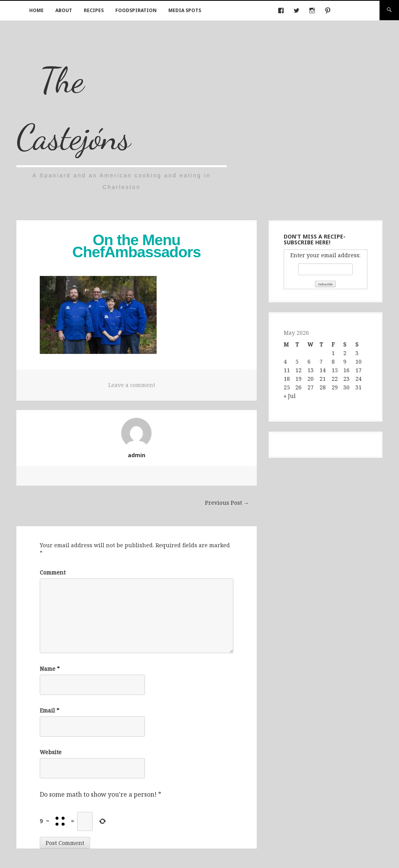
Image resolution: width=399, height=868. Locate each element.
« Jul (290, 396)
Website (51, 752)
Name (50, 669)
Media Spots (185, 10)
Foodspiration (136, 10)
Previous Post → (227, 503)
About (64, 10)
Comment (53, 572)
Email (49, 710)
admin (137, 455)
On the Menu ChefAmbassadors (137, 246)
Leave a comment (132, 385)
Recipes (94, 10)
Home (36, 10)
